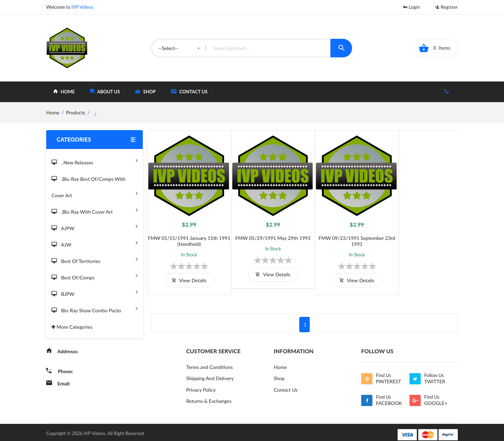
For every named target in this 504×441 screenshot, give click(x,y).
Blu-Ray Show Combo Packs (94, 308)
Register (446, 7)
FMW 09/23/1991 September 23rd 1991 (344, 236)
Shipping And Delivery (210, 373)
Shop (279, 373)
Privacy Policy (201, 385)
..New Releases (94, 160)
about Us (105, 91)
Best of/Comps (94, 275)
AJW (94, 243)
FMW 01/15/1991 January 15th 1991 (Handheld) (186, 236)
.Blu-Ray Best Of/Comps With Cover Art (94, 188)
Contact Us (189, 91)
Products (76, 112)
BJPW (94, 292)
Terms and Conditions (209, 362)
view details (186, 275)
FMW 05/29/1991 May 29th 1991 (265, 233)
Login (412, 7)
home (64, 91)
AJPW (94, 226)
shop (145, 91)
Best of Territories (94, 259)
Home (280, 362)
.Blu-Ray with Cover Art (94, 210)
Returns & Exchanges (209, 396)
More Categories (72, 327)
